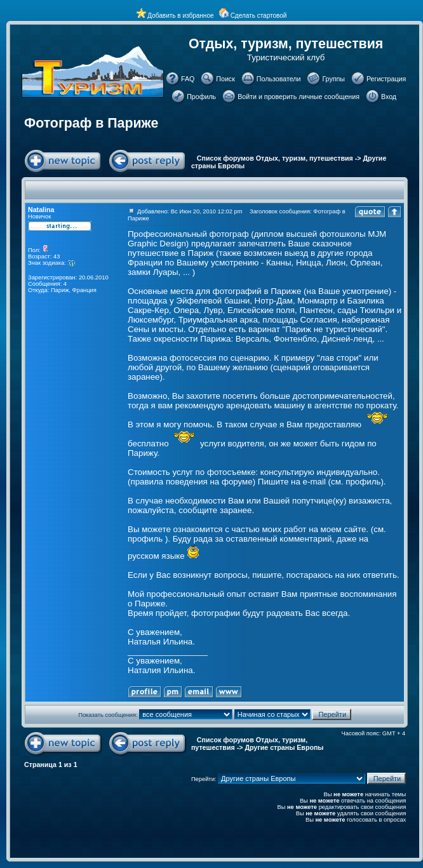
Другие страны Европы (284, 747)
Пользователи (279, 79)
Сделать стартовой (259, 16)
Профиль (201, 97)
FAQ (188, 79)
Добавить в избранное (180, 16)
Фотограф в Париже (91, 123)
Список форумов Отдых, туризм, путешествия (275, 158)
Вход (389, 97)
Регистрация (386, 79)
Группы (333, 79)
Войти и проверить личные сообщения (299, 97)
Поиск (225, 79)
